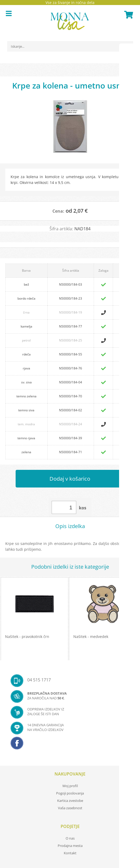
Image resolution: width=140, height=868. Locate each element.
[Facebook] (70, 745)
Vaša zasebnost (70, 808)
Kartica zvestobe (70, 801)
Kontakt (70, 853)
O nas (70, 838)
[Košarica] (128, 15)
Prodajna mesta (70, 846)
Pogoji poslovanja (70, 793)
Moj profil (70, 786)
